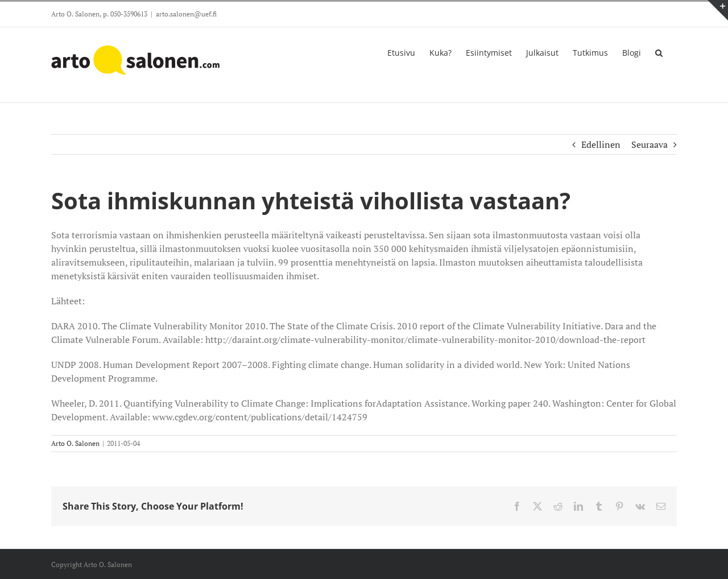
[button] (659, 52)
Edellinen (601, 144)
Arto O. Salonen (75, 443)
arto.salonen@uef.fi (186, 14)
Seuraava (650, 144)
